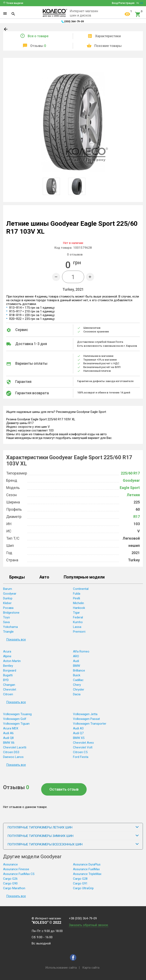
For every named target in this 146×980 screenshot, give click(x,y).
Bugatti (8, 675)
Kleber (7, 603)
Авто (44, 577)
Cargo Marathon (14, 888)
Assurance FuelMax (86, 869)
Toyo (7, 617)
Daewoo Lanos (13, 757)
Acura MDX (11, 728)
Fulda (77, 594)
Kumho (78, 622)
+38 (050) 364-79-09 (83, 918)
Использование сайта (61, 968)
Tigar (76, 613)
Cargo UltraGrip (83, 888)
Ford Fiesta (81, 757)
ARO (76, 656)
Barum (8, 589)
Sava (6, 622)
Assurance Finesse (16, 869)
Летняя (133, 495)
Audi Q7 (78, 733)
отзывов (75, 255)
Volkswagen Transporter (90, 724)
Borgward (10, 670)
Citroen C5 (80, 752)
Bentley (8, 666)
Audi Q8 (8, 738)
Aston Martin (12, 661)
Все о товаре (38, 36)
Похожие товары (108, 46)
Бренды (17, 577)
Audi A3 (78, 728)
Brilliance (79, 670)
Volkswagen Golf (15, 719)
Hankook (79, 608)
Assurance (10, 864)
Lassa (77, 627)
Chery (77, 685)
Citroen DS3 (11, 752)
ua (141, 3)
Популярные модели (84, 577)
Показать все (16, 639)
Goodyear (131, 480)
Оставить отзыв (64, 789)
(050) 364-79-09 (74, 21)
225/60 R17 (130, 473)
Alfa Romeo (81, 651)
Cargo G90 (10, 883)
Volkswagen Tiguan (16, 724)
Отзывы (38, 46)
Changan (9, 685)
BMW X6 (9, 743)
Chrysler (79, 690)
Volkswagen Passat (86, 719)
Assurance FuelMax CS (19, 874)
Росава (8, 608)
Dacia (77, 694)
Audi (76, 661)
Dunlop (8, 598)
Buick (77, 675)
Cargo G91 (80, 883)
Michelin (78, 603)
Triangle (8, 632)
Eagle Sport (130, 488)
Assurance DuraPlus (87, 864)
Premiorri (79, 632)
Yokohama (10, 627)
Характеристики (108, 36)
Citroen (8, 694)
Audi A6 (8, 733)
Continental (81, 589)
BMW (77, 666)
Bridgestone (11, 613)
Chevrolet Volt (83, 747)
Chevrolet (10, 690)
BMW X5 (79, 738)
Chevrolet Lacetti (15, 747)
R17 (137, 517)
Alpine (7, 656)
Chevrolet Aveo (83, 743)
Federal (78, 617)
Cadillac (78, 680)
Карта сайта (91, 968)
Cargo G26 (10, 879)
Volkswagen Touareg (17, 714)
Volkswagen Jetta (85, 714)
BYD (6, 680)
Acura (7, 651)
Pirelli (77, 598)
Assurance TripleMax (87, 874)
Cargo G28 (80, 879)
